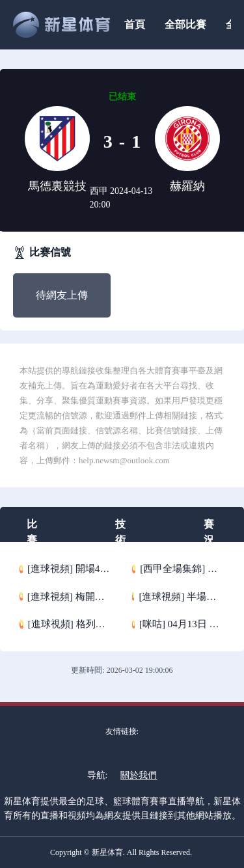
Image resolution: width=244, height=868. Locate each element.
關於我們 (139, 775)
